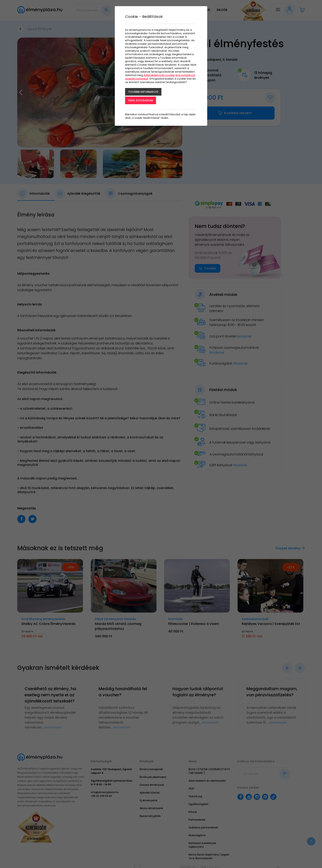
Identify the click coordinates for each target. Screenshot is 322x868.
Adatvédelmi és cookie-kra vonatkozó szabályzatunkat (160, 77)
